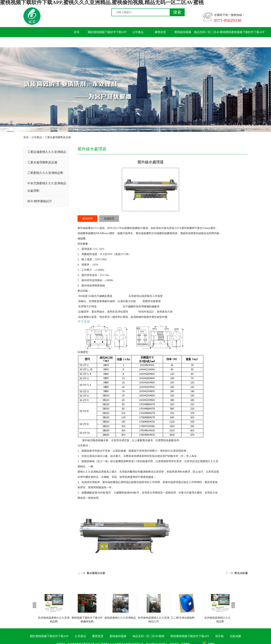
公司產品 (138, 32)
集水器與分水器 (96, 573)
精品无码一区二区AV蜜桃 (210, 32)
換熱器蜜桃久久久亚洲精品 (120, 618)
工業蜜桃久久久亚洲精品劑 (45, 173)
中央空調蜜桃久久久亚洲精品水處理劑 (47, 187)
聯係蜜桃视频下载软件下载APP (245, 32)
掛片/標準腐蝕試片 (40, 201)
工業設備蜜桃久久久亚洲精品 (47, 152)
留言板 (77, 42)
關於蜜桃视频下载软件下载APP (107, 32)
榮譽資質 (160, 32)
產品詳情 (87, 219)
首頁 (77, 32)
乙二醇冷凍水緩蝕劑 (183, 618)
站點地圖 (235, 636)
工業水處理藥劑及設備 (58, 137)
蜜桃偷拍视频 (183, 32)
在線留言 (109, 219)
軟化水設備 (241, 573)
